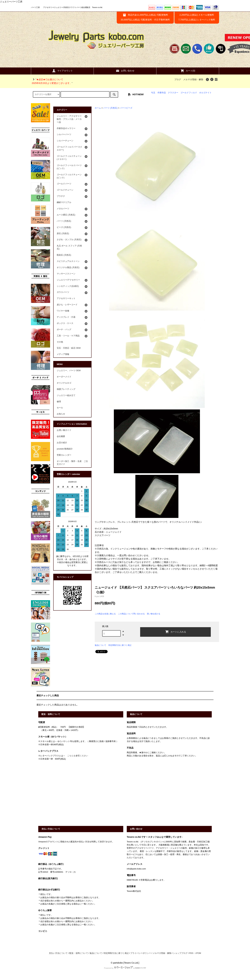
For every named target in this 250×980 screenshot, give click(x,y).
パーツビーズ (126, 108)
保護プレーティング (66, 389)
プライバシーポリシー (141, 953)
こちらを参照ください (78, 756)
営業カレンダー (64, 455)
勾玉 (153, 93)
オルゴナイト (205, 93)
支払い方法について (58, 953)
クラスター (173, 93)
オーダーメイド (64, 377)
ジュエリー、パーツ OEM (69, 371)
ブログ (178, 79)
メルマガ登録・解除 (193, 79)
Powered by (125, 968)
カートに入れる (176, 632)
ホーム (98, 108)
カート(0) (188, 71)
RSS (191, 953)
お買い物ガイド (64, 430)
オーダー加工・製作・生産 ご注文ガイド (72, 463)
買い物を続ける (154, 614)
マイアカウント (62, 71)
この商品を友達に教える (105, 614)
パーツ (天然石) (110, 108)
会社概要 (61, 436)
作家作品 (162, 93)
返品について (100, 645)
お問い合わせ (125, 71)
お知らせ (61, 414)
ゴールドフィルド (189, 93)
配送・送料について (79, 953)
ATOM (198, 953)
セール (60, 408)
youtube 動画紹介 (65, 449)
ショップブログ (180, 953)
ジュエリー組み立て (66, 395)
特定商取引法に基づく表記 (120, 645)
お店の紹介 (62, 443)
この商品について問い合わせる (131, 614)
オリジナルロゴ (64, 383)
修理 (59, 402)
